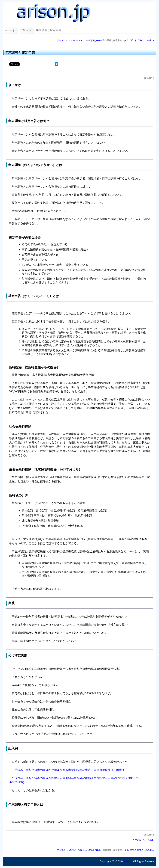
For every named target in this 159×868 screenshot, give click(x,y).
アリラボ (26, 30)
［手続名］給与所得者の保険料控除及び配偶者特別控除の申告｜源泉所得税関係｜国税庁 (68, 770)
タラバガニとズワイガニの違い (139, 40)
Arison (127, 861)
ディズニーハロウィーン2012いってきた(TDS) (79, 40)
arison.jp (10, 30)
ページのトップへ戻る (143, 840)
